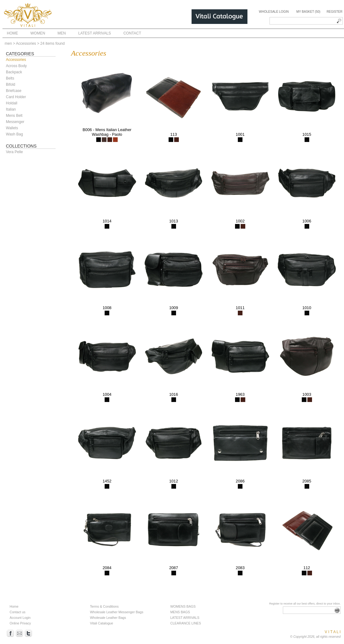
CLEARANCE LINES (186, 623)
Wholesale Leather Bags (108, 618)
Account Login (20, 618)
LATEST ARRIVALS (185, 618)
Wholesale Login (274, 12)
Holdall (12, 103)
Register (335, 12)
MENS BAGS (180, 612)
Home (14, 606)
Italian (11, 109)
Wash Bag (14, 134)
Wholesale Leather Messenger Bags (117, 612)
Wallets (12, 128)
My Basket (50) (308, 12)
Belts (10, 78)
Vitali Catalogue (102, 623)
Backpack (14, 72)
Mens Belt (14, 116)
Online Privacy (20, 623)
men (8, 43)
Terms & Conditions (104, 606)
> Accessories (25, 43)
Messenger (15, 122)
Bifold (11, 84)
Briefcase (14, 91)
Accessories (16, 60)
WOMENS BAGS (183, 606)
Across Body (16, 66)
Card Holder (16, 97)
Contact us (18, 612)
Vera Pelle (14, 152)
